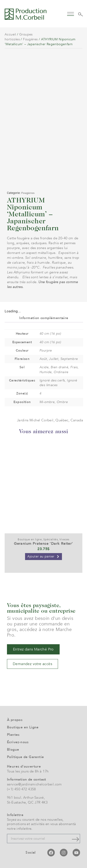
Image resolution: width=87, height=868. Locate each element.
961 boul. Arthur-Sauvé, (26, 798)
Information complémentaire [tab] (44, 318)
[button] (71, 14)
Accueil (10, 34)
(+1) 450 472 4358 (21, 789)
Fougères (30, 39)
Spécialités (51, 539)
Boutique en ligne (30, 539)
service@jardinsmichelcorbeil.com (34, 784)
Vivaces (64, 539)
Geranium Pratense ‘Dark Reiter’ (43, 544)
